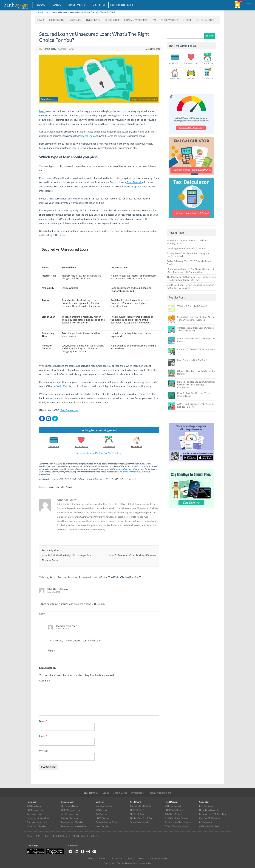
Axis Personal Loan (70, 814)
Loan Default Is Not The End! (192, 360)
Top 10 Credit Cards (139, 822)
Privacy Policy (145, 863)
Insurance (75, 20)
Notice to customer (158, 858)
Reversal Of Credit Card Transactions (196, 349)
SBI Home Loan (34, 806)
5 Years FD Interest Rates (176, 826)
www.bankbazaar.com (128, 472)
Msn (57, 487)
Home (38, 12)
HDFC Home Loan (35, 810)
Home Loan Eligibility (36, 826)
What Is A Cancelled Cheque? (192, 306)
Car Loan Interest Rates (106, 822)
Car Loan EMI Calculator (211, 818)
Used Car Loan (102, 826)
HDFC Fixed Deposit (174, 810)
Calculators (207, 78)
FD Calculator (206, 822)
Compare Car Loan (104, 806)
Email (43, 736)
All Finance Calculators (210, 826)
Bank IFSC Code (60, 836)
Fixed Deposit (134, 182)
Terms (141, 858)
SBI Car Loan (102, 810)
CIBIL (38, 836)
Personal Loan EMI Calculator (213, 814)
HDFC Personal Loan (71, 810)
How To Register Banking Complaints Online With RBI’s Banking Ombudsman (196, 385)
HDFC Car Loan (103, 818)
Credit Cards (56, 20)
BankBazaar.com (69, 410)
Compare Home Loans (37, 822)
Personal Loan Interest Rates (74, 826)
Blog (130, 858)
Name (43, 721)
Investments (77, 5)
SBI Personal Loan (69, 806)
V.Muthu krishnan (57, 589)
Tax (155, 20)
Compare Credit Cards (141, 806)
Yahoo (69, 487)
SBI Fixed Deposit (173, 806)
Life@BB (187, 20)
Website (44, 751)
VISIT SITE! (99, 5)
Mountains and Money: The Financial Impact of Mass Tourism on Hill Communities (190, 271)
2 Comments (153, 49)
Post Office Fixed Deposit (176, 818)
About (91, 858)
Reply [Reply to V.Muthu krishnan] (42, 614)
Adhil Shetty (49, 49)
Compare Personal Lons (72, 818)
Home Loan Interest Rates (38, 818)
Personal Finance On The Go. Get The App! (99, 453)
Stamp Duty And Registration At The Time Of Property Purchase (196, 318)
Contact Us (117, 858)
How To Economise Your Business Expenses (133, 555)
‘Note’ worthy (170, 20)
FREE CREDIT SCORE (122, 5)
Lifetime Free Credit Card (142, 818)
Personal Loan (86, 136)
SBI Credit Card (137, 814)
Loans (41, 5)
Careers (103, 858)
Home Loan (137, 446)
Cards (57, 5)
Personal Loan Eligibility (72, 822)
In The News (95, 836)
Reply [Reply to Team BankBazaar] (50, 650)
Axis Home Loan (34, 814)
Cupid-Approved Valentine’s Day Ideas (186, 248)
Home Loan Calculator (210, 810)
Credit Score (112, 20)
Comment (45, 680)
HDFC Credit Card (139, 810)
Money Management (136, 20)
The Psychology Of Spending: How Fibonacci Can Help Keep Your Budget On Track (191, 278)
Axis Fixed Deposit (173, 814)
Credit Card (62, 386)
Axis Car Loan (102, 814)
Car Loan (191, 79)
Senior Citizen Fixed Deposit (178, 822)
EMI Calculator (205, 20)
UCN (63, 487)
